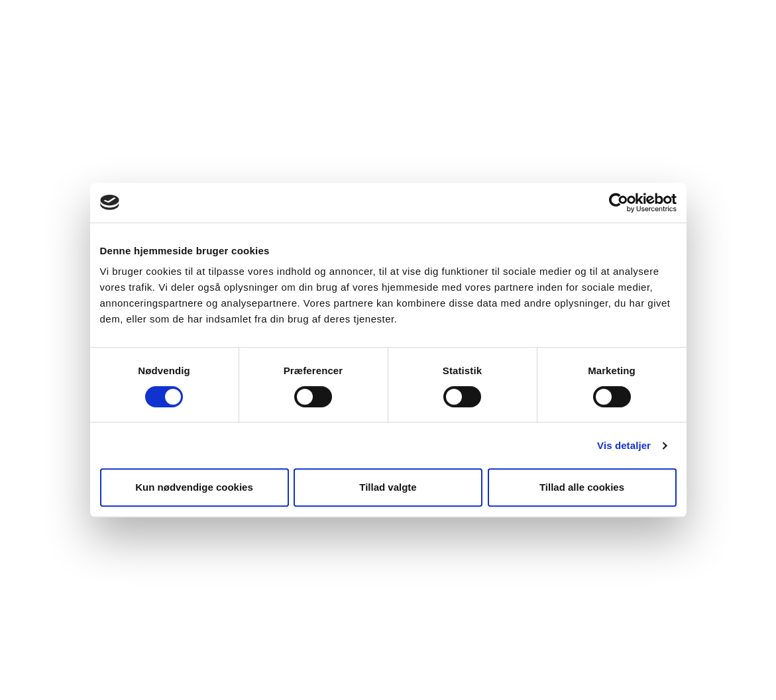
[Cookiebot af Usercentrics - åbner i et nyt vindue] (619, 203)
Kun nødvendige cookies (194, 487)
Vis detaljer (624, 445)
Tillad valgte (388, 487)
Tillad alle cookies (582, 487)
